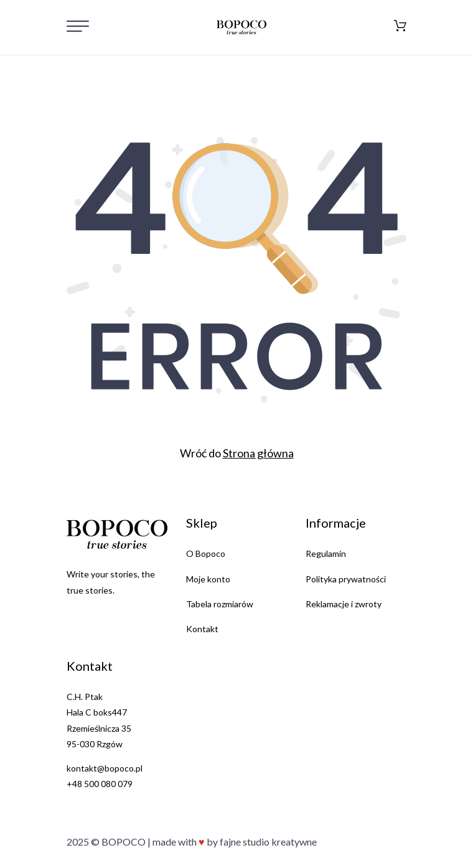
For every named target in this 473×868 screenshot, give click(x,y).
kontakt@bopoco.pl (105, 768)
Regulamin (326, 553)
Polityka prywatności (346, 579)
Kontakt (202, 629)
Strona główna (258, 453)
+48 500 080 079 (100, 784)
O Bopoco (206, 553)
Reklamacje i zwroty (344, 604)
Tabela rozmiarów (220, 604)
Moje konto (208, 579)
